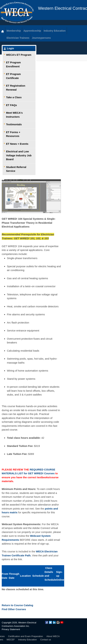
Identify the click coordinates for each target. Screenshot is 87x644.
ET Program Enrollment (13, 64)
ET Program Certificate (13, 76)
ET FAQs (12, 105)
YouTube (62, 622)
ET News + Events (17, 144)
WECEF (11, 640)
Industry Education (28, 640)
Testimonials (14, 124)
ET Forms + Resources (13, 134)
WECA (17, 12)
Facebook (47, 622)
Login (10, 48)
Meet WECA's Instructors (14, 115)
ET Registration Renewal (16, 88)
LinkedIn (54, 622)
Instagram (58, 622)
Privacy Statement (11, 629)
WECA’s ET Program (19, 55)
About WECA (53, 636)
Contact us (46, 640)
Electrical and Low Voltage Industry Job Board (19, 155)
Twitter (50, 622)
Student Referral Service (16, 169)
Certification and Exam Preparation (26, 636)
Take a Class (14, 97)
